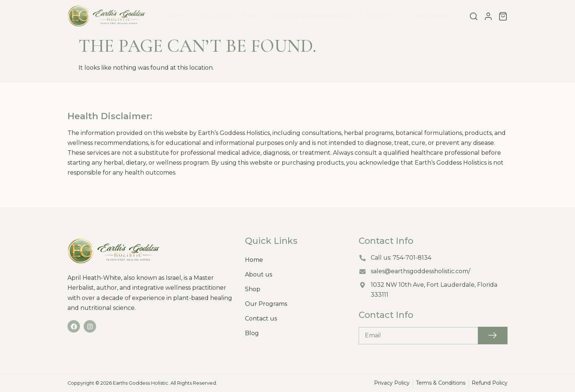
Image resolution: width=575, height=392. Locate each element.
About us (215, 16)
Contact (378, 16)
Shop (251, 16)
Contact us (261, 318)
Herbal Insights (426, 16)
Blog (252, 333)
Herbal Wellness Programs (312, 16)
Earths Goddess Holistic (141, 383)
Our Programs (266, 304)
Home (178, 16)
